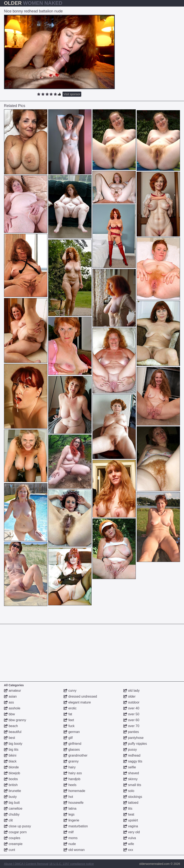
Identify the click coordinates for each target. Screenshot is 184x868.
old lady (132, 691)
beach (11, 726)
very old (132, 832)
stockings (133, 797)
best (10, 738)
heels (70, 785)
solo (129, 791)
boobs (11, 779)
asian (10, 696)
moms (71, 838)
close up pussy (17, 826)
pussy (130, 750)
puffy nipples (135, 744)
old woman (74, 850)
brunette (13, 791)
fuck (69, 726)
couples (12, 838)
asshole (12, 708)
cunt (10, 850)
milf (69, 832)
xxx (128, 850)
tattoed (131, 803)
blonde (11, 767)
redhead (132, 755)
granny (71, 761)
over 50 (131, 714)
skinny (131, 779)
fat (68, 714)
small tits (132, 785)
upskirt (131, 820)
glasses (72, 750)
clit (8, 820)
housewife (74, 803)
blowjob (12, 773)
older (129, 696)
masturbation (76, 826)
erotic (70, 708)
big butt (12, 803)
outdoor (131, 702)
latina (70, 808)
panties (131, 732)
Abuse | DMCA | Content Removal (26, 864)
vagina (131, 826)
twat (129, 814)
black (10, 761)
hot (68, 797)
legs (69, 814)
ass (9, 702)
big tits (11, 750)
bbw (9, 714)
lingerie (71, 820)
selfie (130, 767)
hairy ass (73, 773)
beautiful (13, 732)
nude (70, 844)
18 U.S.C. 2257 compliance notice (72, 864)
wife (129, 844)
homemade (74, 791)
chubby (12, 814)
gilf (68, 738)
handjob (72, 779)
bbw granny (15, 720)
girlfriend (72, 744)
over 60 (131, 720)
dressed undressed (80, 696)
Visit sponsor (72, 94)
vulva (130, 838)
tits (128, 808)
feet (69, 720)
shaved (131, 773)
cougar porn (15, 832)
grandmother (75, 755)
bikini (10, 755)
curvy (70, 691)
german (72, 732)
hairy (70, 767)
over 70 (131, 726)
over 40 (131, 708)
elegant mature (77, 702)
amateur (13, 691)
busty (10, 797)
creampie (13, 844)
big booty (13, 744)
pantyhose (133, 738)
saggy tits (133, 761)
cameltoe (13, 808)
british (11, 785)
